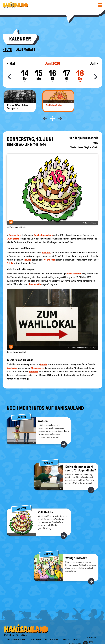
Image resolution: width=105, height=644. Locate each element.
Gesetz (44, 356)
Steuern (27, 251)
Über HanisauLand (16, 631)
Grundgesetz (13, 230)
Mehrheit (33, 363)
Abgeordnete (37, 359)
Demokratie (35, 276)
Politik (10, 255)
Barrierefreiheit (71, 631)
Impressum (35, 631)
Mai (11, 63)
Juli (94, 63)
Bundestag (12, 359)
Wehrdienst (49, 251)
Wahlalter (47, 244)
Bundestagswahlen (43, 226)
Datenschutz (52, 631)
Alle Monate (26, 50)
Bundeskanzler (74, 265)
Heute (7, 50)
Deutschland (15, 226)
